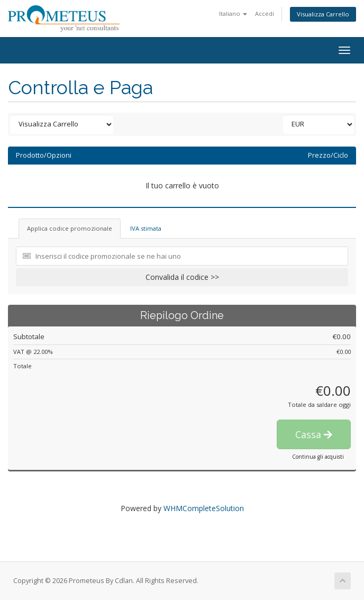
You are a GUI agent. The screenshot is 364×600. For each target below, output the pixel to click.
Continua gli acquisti (318, 457)
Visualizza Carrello (323, 14)
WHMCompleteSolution (204, 508)
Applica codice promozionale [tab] (70, 228)
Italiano (233, 13)
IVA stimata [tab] (146, 228)
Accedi (265, 13)
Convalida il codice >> (182, 277)
